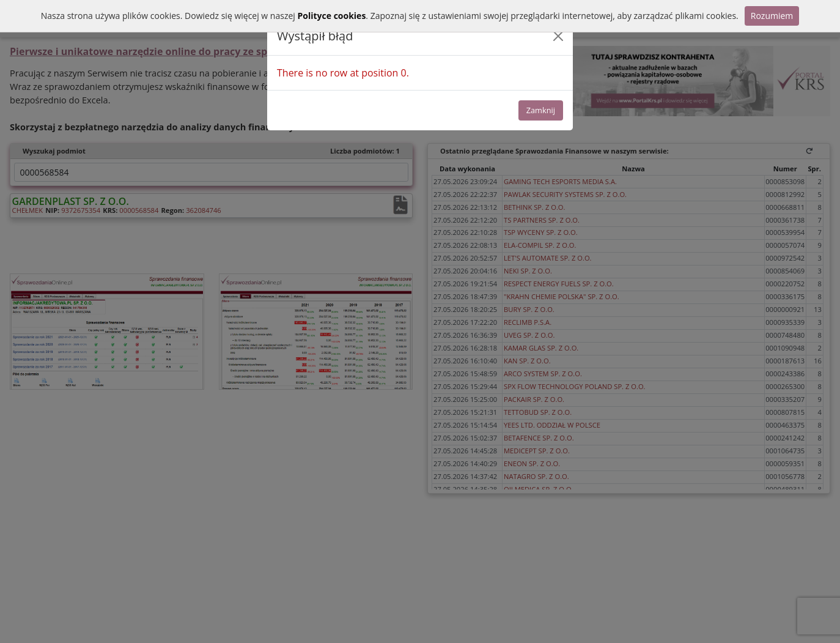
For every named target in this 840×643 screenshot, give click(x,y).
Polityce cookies (331, 16)
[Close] (558, 36)
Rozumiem (772, 16)
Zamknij (541, 110)
